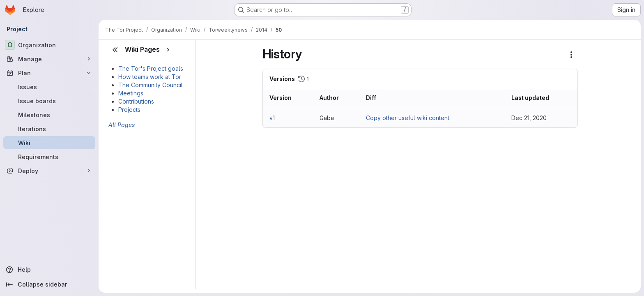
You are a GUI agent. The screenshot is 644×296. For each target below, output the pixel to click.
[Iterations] (49, 129)
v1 (272, 118)
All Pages (122, 125)
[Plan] (49, 73)
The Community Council (151, 85)
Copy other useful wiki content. (408, 118)
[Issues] (49, 87)
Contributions (136, 101)
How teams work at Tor (150, 77)
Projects (129, 110)
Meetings (131, 93)
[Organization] (49, 45)
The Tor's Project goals (151, 68)
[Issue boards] (49, 101)
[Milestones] (49, 115)
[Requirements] (49, 157)
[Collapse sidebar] (49, 284)
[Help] (49, 270)
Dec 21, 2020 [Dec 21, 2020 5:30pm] (529, 118)
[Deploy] (49, 171)
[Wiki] (49, 143)
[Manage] (49, 59)
